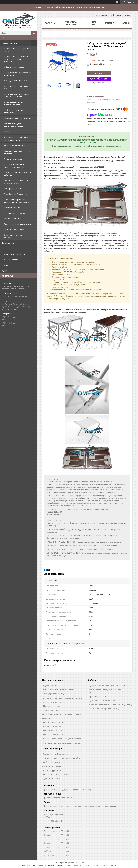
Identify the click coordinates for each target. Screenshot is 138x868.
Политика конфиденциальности (103, 865)
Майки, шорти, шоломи (14, 67)
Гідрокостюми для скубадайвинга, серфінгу (108, 686)
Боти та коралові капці (54, 722)
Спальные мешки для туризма (17, 224)
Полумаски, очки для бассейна (17, 118)
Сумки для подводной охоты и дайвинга (17, 174)
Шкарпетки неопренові (54, 727)
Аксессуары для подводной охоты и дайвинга (16, 139)
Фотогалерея (8, 243)
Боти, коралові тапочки (14, 145)
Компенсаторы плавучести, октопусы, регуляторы (16, 182)
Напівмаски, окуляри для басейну (104, 709)
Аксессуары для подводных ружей (16, 87)
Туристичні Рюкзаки (52, 766)
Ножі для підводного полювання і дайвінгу (62, 714)
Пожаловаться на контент (79, 865)
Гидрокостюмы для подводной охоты (17, 50)
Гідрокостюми (49, 686)
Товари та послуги (10, 43)
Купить (99, 73)
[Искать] (34, 33)
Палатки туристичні (12, 219)
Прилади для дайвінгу (99, 696)
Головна (50, 23)
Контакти (110, 23)
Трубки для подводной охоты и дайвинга (17, 111)
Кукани (46, 718)
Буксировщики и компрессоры (103, 701)
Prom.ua (81, 863)
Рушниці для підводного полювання (59, 690)
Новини (125, 23)
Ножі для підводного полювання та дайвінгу (14, 125)
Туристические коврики (14, 230)
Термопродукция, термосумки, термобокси (63, 758)
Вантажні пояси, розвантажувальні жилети (63, 739)
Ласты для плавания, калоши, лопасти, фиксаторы (17, 95)
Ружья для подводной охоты (16, 81)
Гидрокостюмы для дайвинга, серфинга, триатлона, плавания (17, 59)
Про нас (5, 265)
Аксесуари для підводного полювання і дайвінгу (111, 705)
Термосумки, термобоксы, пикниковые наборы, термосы (17, 201)
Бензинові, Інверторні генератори (13, 236)
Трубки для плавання (53, 710)
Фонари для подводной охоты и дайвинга (17, 74)
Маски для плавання (52, 706)
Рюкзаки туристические (14, 213)
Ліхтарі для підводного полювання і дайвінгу (63, 698)
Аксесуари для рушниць (54, 694)
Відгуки (5, 271)
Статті (5, 249)
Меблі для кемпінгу (12, 208)
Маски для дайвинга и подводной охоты (13, 103)
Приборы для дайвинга (14, 188)
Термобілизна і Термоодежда (56, 754)
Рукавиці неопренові (13, 159)
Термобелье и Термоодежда (16, 194)
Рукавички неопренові (54, 731)
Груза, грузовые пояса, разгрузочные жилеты (14, 166)
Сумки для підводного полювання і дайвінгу (63, 743)
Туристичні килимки (52, 779)
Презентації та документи (14, 254)
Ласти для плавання (52, 702)
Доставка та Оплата (11, 260)
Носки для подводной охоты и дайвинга (17, 152)
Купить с (99, 79)
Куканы (7, 132)
